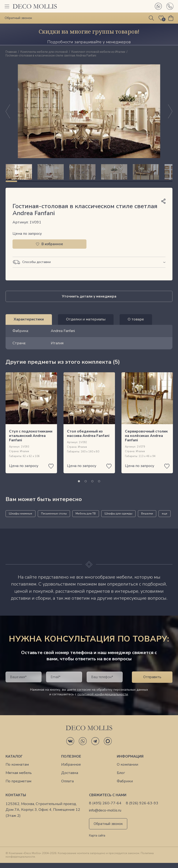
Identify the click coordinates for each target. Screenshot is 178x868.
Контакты (16, 800)
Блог (121, 778)
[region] (89, 174)
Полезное (71, 761)
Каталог (14, 761)
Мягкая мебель (19, 778)
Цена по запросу (27, 239)
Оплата (67, 786)
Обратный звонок (108, 829)
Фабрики (125, 786)
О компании (127, 770)
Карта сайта (97, 841)
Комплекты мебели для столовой (44, 52)
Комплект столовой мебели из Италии (98, 52)
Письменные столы (54, 519)
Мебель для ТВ (86, 519)
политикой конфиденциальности (103, 699)
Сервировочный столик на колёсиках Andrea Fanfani (146, 441)
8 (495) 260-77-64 (105, 808)
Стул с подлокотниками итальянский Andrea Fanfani (31, 441)
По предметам (18, 786)
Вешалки (147, 519)
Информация (130, 761)
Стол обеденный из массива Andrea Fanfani (88, 439)
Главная (11, 52)
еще (165, 519)
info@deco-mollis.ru (105, 816)
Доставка (70, 778)
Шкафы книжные (21, 519)
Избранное (71, 770)
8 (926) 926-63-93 (142, 808)
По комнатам (17, 770)
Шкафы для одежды (118, 519)
